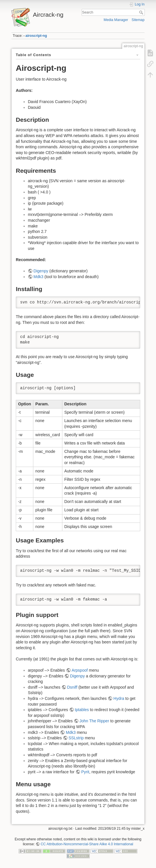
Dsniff (72, 687)
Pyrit (85, 772)
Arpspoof (80, 670)
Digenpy (41, 271)
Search (142, 12)
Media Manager (116, 20)
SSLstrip (76, 738)
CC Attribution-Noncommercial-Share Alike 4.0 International (87, 844)
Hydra (119, 698)
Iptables (82, 710)
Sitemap (138, 20)
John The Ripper (94, 721)
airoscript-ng (36, 36)
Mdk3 (38, 277)
